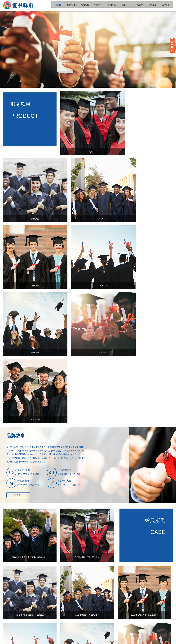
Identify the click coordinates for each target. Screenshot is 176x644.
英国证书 (82, 6)
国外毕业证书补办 (84, 634)
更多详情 (18, 335)
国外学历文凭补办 (35, 634)
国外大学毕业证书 (19, 634)
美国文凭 (94, 6)
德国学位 (118, 6)
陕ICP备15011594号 (45, 642)
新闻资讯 (143, 6)
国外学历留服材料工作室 (164, 642)
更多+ (167, 529)
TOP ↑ (169, 615)
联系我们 (167, 6)
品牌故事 (155, 6)
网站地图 (57, 642)
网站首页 (70, 6)
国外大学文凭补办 (68, 634)
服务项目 (131, 6)
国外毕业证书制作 (100, 634)
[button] (84, 85)
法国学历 (106, 6)
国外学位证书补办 (52, 634)
